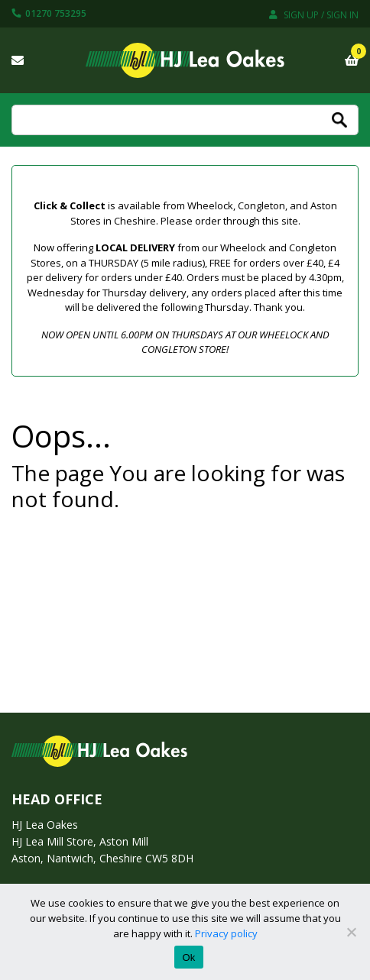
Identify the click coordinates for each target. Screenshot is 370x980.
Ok (188, 957)
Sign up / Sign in (314, 15)
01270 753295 (49, 13)
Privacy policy (226, 933)
